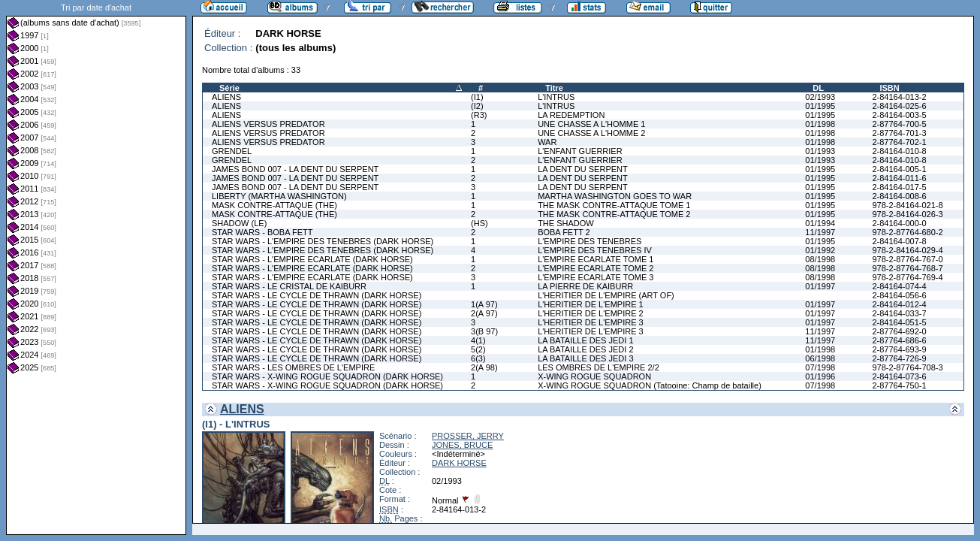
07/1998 (820, 367)
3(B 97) (484, 331)
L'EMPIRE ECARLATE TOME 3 (596, 277)
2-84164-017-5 (899, 187)
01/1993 (820, 151)
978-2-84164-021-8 (907, 205)
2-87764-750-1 (899, 385)
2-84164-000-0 (899, 223)
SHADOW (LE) (239, 223)
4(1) (478, 340)
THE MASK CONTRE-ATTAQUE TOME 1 (614, 205)
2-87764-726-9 (899, 358)
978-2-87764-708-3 (907, 367)
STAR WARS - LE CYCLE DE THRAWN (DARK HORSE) (317, 295)
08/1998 (820, 259)
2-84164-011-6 (899, 178)
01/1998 (820, 124)
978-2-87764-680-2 (907, 232)
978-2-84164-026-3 (907, 214)
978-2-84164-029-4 (907, 250)
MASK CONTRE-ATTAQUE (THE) (274, 205)
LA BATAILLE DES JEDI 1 (585, 340)
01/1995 (820, 106)
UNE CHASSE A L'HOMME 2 (591, 133)
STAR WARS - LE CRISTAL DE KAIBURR (289, 286)
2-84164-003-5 (899, 115)
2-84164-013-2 (899, 97)
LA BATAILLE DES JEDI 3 (585, 358)
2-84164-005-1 (899, 169)
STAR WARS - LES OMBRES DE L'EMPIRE (293, 367)
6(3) (478, 358)
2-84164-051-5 (899, 322)
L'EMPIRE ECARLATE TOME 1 (596, 259)
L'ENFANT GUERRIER (580, 151)
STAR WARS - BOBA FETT (262, 232)
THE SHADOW (566, 223)
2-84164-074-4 (899, 286)
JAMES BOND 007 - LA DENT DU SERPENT (295, 169)
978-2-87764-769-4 (907, 277)
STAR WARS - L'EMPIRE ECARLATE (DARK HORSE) (312, 259)
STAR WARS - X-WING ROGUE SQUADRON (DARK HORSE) (327, 376)
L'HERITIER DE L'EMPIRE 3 (591, 322)
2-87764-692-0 (899, 331)
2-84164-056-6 (899, 295)
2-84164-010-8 (899, 151)
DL (818, 88)
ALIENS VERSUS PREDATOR (268, 124)
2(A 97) (484, 313)
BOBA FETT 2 (564, 232)
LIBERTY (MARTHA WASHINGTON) (279, 196)
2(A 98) (484, 367)
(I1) (477, 97)
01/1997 (820, 286)
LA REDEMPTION (571, 115)
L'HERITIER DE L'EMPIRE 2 (591, 313)
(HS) (479, 223)
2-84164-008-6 (899, 196)
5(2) (478, 349)
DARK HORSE (459, 463)
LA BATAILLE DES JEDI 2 (585, 349)
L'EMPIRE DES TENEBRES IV (595, 250)
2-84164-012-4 (899, 304)
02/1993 (820, 97)
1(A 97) (484, 304)
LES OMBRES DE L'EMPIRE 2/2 (599, 367)
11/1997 (820, 232)
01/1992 (820, 250)
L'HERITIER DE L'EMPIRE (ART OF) (606, 295)
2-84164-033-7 (899, 313)
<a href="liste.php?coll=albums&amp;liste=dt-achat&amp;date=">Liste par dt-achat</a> (96, 267)
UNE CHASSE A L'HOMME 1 (591, 124)
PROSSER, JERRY (468, 436)
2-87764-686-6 (899, 340)
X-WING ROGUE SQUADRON (594, 376)
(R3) (479, 115)
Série (229, 88)
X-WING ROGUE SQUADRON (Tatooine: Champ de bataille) (650, 385)
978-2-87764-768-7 (907, 268)
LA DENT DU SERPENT (583, 169)
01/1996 (820, 376)
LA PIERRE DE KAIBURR (585, 286)
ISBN (889, 88)
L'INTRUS (556, 97)
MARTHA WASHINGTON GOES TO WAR (615, 196)
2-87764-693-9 (899, 349)
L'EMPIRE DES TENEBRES (590, 241)
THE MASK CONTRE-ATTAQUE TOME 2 (614, 214)
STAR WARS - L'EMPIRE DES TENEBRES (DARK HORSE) (323, 241)
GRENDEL (232, 151)
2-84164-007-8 (899, 241)
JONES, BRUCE (462, 445)
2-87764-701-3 (899, 133)
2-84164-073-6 (899, 376)
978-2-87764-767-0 (907, 259)
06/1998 (820, 358)
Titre (554, 88)
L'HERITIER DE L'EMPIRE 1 (591, 304)
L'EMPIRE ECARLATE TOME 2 (596, 268)
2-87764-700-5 (899, 124)
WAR (547, 142)
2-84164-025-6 (899, 106)
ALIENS (226, 97)
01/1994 (820, 223)
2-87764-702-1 (899, 142)
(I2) (477, 106)
